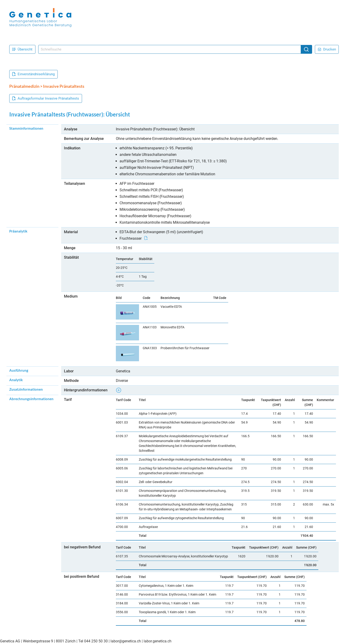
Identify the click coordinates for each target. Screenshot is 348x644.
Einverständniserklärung (33, 74)
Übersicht (22, 49)
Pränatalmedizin (24, 86)
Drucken (327, 49)
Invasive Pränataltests (64, 86)
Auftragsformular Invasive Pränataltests (46, 98)
